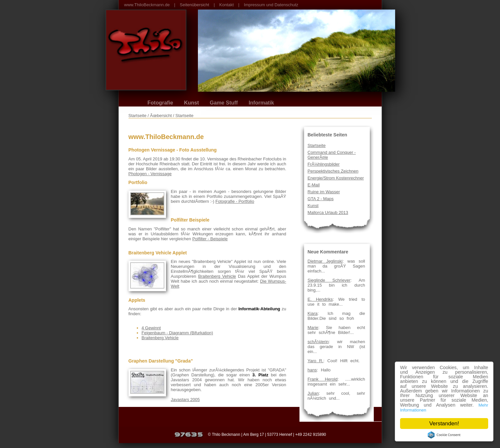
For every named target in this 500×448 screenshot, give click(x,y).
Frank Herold (323, 379)
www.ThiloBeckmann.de (147, 5)
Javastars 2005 (185, 400)
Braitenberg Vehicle (217, 276)
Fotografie (160, 103)
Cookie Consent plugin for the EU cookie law (444, 435)
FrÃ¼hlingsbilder (324, 164)
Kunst (191, 103)
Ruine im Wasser (324, 192)
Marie (313, 328)
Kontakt (226, 5)
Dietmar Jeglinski (325, 261)
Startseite (317, 145)
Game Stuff (224, 103)
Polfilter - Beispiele (210, 239)
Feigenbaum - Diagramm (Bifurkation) (177, 333)
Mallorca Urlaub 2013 (328, 212)
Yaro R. (316, 361)
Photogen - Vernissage (150, 174)
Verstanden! (444, 424)
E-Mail (314, 185)
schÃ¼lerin (318, 342)
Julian (313, 393)
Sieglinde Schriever (329, 280)
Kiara (313, 313)
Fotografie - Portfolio (235, 201)
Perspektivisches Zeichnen (333, 171)
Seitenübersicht (195, 5)
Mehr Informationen (419, 410)
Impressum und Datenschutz (271, 5)
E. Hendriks (320, 299)
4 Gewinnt (151, 328)
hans (312, 370)
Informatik (261, 103)
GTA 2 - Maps (321, 199)
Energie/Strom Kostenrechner (336, 178)
